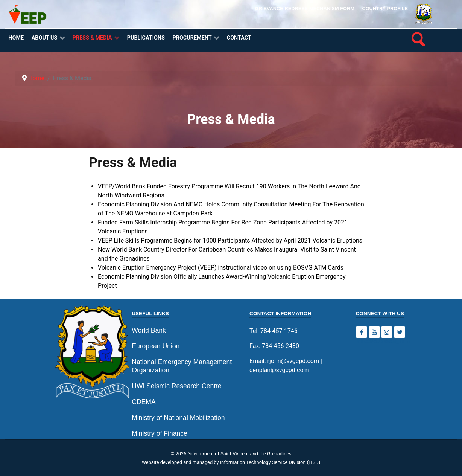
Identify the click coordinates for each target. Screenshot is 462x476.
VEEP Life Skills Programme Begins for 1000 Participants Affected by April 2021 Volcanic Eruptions (230, 240)
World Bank (149, 330)
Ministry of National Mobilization (178, 418)
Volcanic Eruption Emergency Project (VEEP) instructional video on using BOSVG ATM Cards (221, 268)
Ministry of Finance (160, 433)
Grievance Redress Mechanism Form (305, 8)
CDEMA (144, 402)
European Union (156, 346)
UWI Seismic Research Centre (177, 386)
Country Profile (385, 8)
